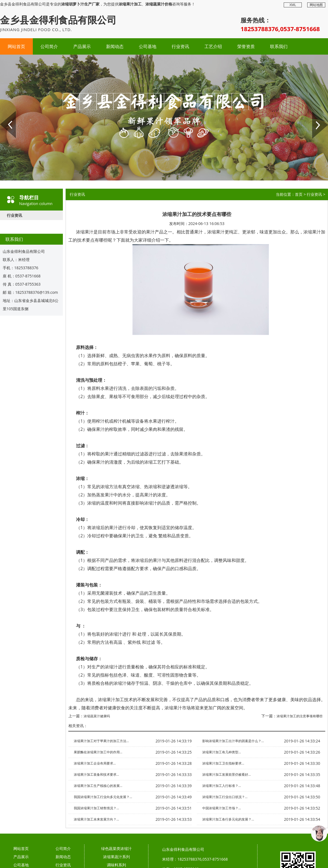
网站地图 (316, 5)
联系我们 (279, 46)
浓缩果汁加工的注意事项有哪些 (300, 716)
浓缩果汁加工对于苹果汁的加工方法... (101, 741)
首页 (299, 194)
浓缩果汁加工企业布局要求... (95, 763)
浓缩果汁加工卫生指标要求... (223, 763)
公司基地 (148, 46)
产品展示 (82, 46)
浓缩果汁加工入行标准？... (222, 786)
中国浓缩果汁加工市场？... (222, 808)
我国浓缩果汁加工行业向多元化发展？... (103, 797)
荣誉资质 (246, 46)
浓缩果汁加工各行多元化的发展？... (228, 819)
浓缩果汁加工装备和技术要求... (96, 774)
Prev (3, 114)
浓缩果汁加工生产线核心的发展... (98, 786)
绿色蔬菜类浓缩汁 (116, 848)
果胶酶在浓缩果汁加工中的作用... (98, 752)
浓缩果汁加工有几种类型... (222, 752)
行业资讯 (180, 46)
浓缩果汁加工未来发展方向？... (96, 819)
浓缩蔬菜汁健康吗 (97, 716)
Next (316, 114)
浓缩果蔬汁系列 (116, 857)
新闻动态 (115, 46)
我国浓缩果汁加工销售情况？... (96, 808)
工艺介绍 (213, 46)
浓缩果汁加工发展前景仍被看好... (226, 774)
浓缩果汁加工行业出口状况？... (225, 797)
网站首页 (16, 46)
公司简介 (49, 46)
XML (293, 5)
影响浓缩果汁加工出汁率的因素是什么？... (233, 741)
